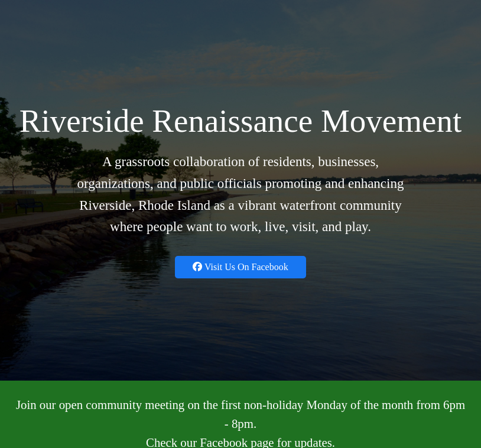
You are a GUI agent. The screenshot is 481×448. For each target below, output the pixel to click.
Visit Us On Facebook (240, 267)
